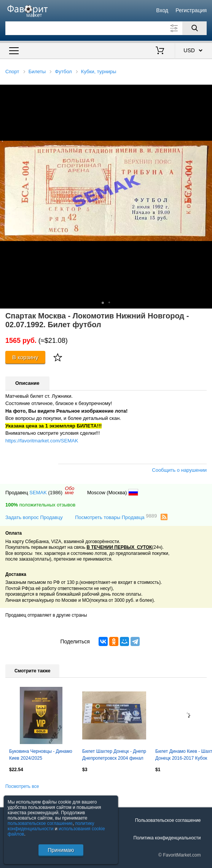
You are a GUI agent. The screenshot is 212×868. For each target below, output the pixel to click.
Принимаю (61, 850)
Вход (162, 10)
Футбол (63, 72)
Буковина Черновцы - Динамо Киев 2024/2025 (41, 755)
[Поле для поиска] (106, 28)
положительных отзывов (40, 505)
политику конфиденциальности (51, 826)
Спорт (12, 72)
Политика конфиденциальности (167, 838)
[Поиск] (194, 28)
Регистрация (191, 10)
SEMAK (38, 493)
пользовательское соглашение (40, 823)
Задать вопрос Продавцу (34, 517)
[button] (205, 92)
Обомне (70, 490)
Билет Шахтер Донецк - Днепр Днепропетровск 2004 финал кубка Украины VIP (114, 755)
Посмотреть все (22, 786)
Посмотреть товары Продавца (116, 517)
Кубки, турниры (99, 72)
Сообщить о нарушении (179, 470)
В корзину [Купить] (25, 357)
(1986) (55, 493)
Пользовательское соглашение (168, 820)
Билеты (37, 72)
